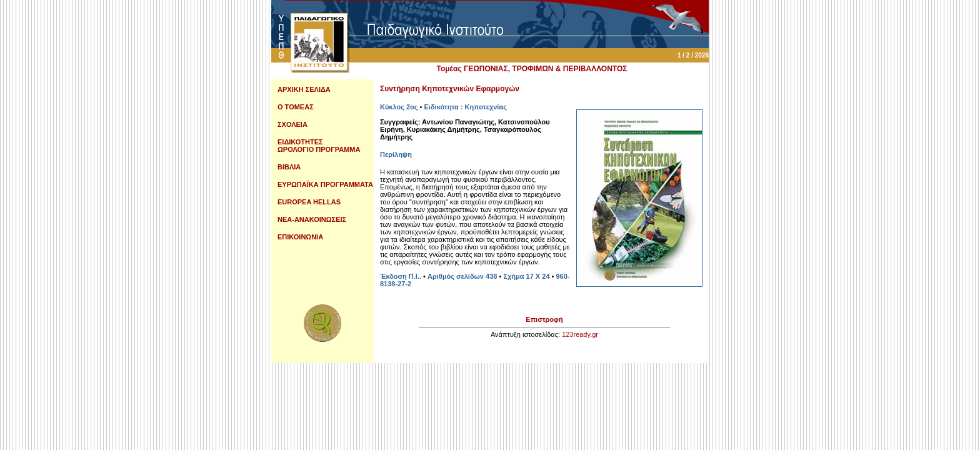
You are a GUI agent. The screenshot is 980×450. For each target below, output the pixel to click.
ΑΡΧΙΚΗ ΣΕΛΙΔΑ (304, 89)
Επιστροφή (544, 319)
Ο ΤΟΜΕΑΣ (296, 107)
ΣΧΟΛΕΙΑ (292, 124)
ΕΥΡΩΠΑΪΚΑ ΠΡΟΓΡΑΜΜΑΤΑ (325, 184)
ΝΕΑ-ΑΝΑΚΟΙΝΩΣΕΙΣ (312, 219)
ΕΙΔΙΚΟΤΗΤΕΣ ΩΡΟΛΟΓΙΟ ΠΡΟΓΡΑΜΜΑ (319, 146)
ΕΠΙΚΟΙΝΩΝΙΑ (300, 237)
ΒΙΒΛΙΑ (289, 167)
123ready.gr (580, 334)
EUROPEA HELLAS (309, 202)
